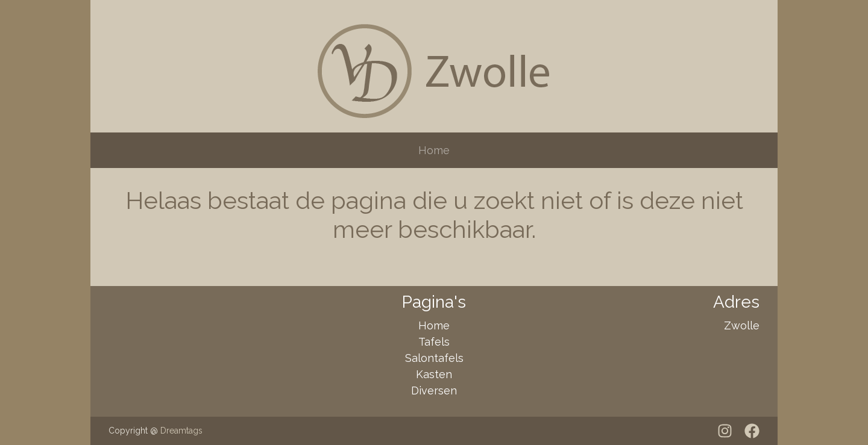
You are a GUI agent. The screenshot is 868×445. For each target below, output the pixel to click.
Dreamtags (181, 431)
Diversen (434, 391)
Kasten (434, 374)
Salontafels (434, 358)
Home (434, 150)
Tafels (434, 342)
